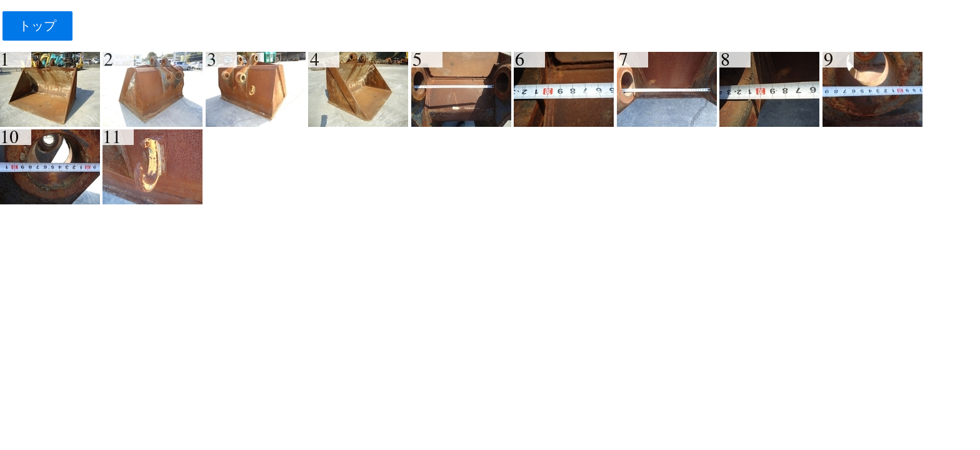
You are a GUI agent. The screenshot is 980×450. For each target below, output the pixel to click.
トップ (37, 26)
